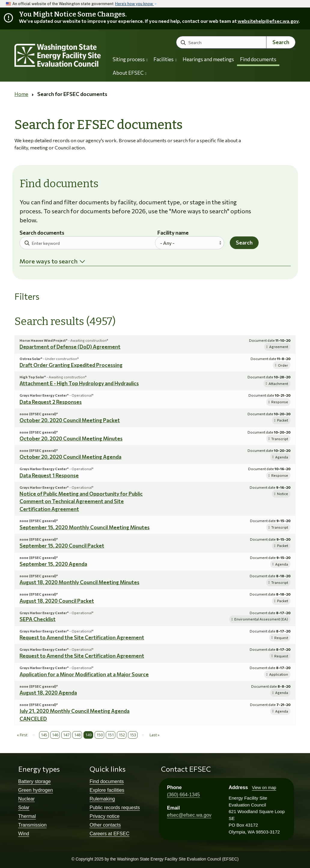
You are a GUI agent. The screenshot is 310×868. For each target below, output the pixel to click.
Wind (24, 834)
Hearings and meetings (208, 59)
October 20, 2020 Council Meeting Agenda (70, 457)
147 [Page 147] (66, 735)
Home (21, 94)
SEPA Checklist (38, 619)
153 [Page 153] (133, 735)
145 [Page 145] (44, 735)
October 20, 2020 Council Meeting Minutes (71, 439)
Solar (24, 808)
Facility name (173, 233)
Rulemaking (102, 799)
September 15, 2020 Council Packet (62, 546)
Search (281, 42)
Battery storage (35, 781)
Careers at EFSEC (109, 834)
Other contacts (105, 825)
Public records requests (115, 808)
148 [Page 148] (77, 735)
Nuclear (27, 799)
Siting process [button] (130, 59)
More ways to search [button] (49, 261)
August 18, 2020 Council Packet (57, 601)
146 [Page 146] (55, 735)
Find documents (258, 59)
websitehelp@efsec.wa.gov (268, 21)
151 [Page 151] (111, 735)
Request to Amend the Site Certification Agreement (82, 637)
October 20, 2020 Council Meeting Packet (70, 420)
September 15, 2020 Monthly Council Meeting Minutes (85, 527)
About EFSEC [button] (129, 73)
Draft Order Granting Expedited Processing (71, 365)
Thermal (27, 816)
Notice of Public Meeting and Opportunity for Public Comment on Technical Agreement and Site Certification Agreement (81, 501)
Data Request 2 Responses (51, 402)
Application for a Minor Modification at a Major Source (84, 674)
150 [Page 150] (100, 735)
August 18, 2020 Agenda (48, 693)
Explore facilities (107, 790)
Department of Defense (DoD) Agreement (70, 347)
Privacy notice (105, 816)
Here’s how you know (134, 4)
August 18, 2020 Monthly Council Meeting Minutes (79, 582)
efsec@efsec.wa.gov (189, 815)
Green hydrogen (36, 790)
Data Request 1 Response (49, 475)
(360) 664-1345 (183, 795)
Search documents (42, 233)
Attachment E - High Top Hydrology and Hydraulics (79, 383)
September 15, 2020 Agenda (53, 564)
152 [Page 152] (122, 735)
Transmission (33, 825)
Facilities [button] (165, 59)
